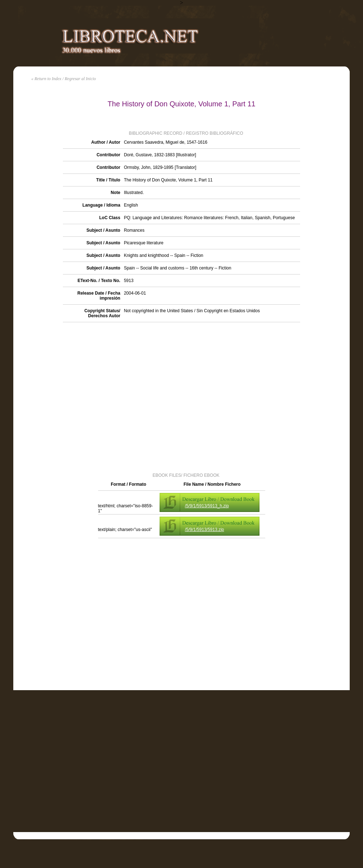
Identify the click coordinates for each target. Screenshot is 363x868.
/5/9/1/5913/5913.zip (205, 530)
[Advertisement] (81, 397)
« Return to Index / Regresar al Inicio (64, 79)
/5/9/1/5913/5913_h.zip (207, 506)
